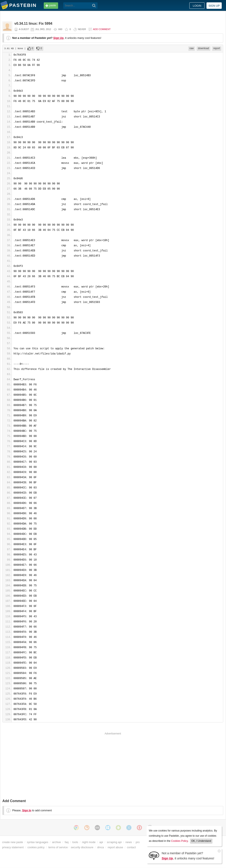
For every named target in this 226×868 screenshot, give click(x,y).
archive (56, 842)
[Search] (94, 6)
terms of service (58, 847)
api (101, 842)
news (129, 842)
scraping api (114, 842)
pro (138, 842)
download (203, 48)
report (217, 48)
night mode (89, 842)
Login (197, 6)
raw (192, 48)
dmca (100, 847)
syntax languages (38, 842)
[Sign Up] (154, 855)
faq (67, 842)
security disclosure (82, 847)
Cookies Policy (179, 841)
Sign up (214, 6)
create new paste (13, 842)
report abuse (115, 847)
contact (131, 847)
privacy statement (13, 847)
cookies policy (36, 847)
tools (75, 842)
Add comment (102, 29)
